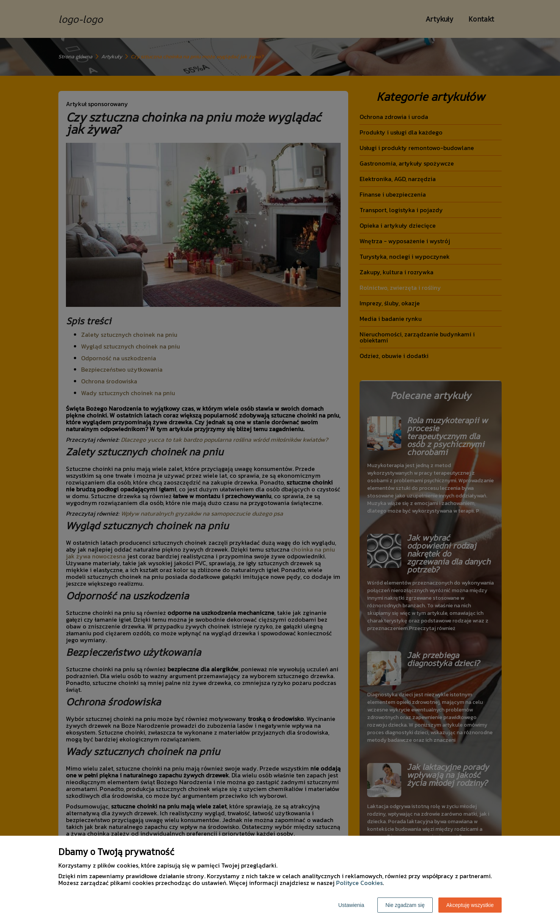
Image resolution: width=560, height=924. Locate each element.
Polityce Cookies (359, 883)
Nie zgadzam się (405, 905)
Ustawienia (351, 905)
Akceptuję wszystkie (470, 905)
